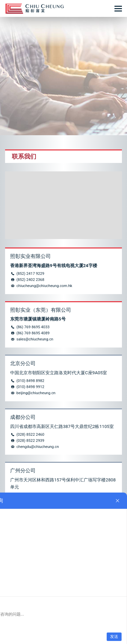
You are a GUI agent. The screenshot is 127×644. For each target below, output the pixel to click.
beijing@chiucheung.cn (36, 393)
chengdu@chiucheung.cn (37, 447)
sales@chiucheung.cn (35, 339)
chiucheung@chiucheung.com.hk (44, 286)
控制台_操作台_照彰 (35, 9)
